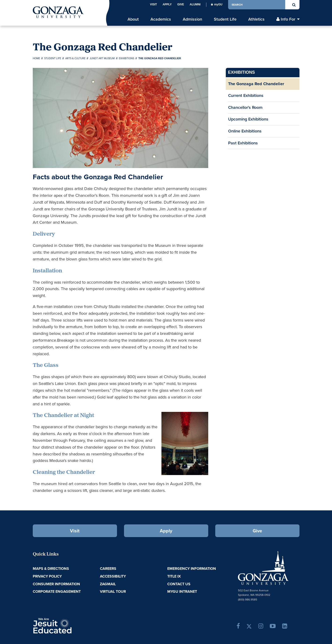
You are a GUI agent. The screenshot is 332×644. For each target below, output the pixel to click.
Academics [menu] (161, 19)
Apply (167, 4)
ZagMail (108, 584)
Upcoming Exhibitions (248, 119)
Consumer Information (56, 584)
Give (181, 4)
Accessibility (113, 576)
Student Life (53, 58)
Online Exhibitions (245, 131)
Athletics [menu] (256, 19)
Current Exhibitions (246, 95)
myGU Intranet (182, 591)
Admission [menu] (192, 19)
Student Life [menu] (225, 19)
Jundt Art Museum (102, 58)
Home (36, 58)
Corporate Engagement (57, 591)
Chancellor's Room (245, 107)
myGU (217, 4)
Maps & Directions (51, 569)
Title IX (174, 576)
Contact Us (179, 584)
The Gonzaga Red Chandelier (256, 84)
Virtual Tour (113, 591)
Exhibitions (126, 58)
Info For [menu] (288, 19)
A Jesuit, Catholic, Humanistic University (73, 625)
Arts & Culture (75, 58)
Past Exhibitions (243, 143)
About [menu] (133, 19)
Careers (108, 569)
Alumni (195, 4)
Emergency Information (192, 569)
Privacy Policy (47, 576)
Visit (153, 4)
